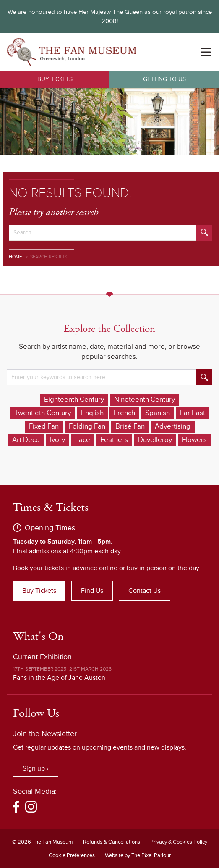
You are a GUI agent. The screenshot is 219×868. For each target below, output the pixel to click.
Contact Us (145, 591)
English (92, 413)
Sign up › (36, 768)
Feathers (114, 440)
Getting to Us (164, 79)
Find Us (92, 591)
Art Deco (26, 440)
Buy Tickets (55, 79)
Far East (193, 413)
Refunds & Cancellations (112, 842)
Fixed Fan (44, 426)
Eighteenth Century (74, 400)
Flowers (194, 440)
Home (15, 257)
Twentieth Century (43, 413)
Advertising (173, 426)
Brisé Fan (130, 426)
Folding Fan (87, 426)
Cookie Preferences (72, 855)
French (124, 413)
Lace (83, 440)
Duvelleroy (155, 440)
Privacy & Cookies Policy (179, 842)
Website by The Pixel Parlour (138, 855)
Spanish (158, 413)
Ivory (57, 440)
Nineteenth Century (145, 400)
